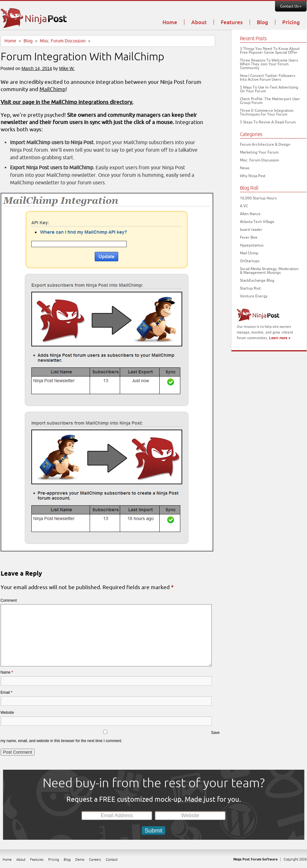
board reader (251, 230)
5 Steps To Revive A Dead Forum (268, 122)
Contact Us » (291, 6)
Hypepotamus (252, 245)
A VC (244, 206)
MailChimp (53, 89)
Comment (9, 600)
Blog (262, 23)
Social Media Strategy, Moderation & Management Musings (269, 271)
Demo (80, 860)
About (199, 23)
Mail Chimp (249, 253)
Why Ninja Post (253, 176)
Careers (95, 860)
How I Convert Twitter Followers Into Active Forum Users (267, 78)
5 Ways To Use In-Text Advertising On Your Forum (269, 89)
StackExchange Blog (257, 280)
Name (7, 672)
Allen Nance (250, 214)
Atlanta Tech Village (257, 222)
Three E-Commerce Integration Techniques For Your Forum (267, 112)
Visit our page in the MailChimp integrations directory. (67, 102)
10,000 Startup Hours (258, 198)
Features (232, 23)
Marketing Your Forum (259, 152)
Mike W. (67, 68)
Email (7, 692)
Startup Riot (250, 288)
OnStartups (250, 261)
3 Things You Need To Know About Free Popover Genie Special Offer (270, 51)
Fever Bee (249, 237)
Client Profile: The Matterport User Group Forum (270, 101)
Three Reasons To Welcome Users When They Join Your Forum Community (269, 64)
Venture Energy (254, 296)
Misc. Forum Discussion (63, 41)
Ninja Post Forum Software (255, 859)
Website (7, 713)
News (245, 168)
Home (170, 23)
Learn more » (279, 338)
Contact (112, 860)
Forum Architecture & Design (265, 144)
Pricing (291, 23)
